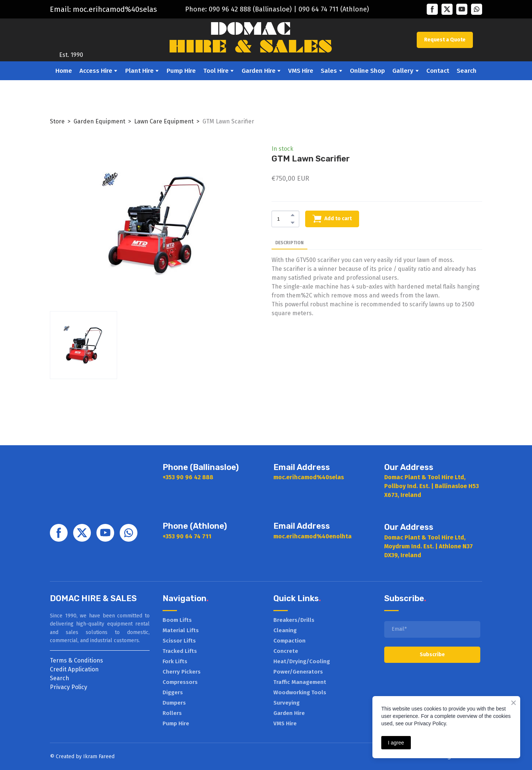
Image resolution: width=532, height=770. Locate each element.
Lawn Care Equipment (164, 121)
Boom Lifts (177, 620)
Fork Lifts (175, 661)
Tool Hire (216, 71)
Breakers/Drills (294, 620)
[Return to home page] (71, 35)
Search (467, 71)
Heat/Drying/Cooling (302, 661)
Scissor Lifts (179, 641)
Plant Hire (139, 71)
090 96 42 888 (230, 9)
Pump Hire (181, 71)
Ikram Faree (97, 757)
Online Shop (367, 71)
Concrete (286, 651)
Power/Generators (298, 672)
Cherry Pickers (182, 672)
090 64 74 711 (318, 9)
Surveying (287, 703)
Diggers (173, 692)
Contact (438, 71)
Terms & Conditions (76, 660)
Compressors (180, 682)
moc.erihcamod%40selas (115, 9)
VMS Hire (301, 71)
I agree (396, 743)
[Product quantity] (284, 219)
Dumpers (174, 703)
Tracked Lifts (180, 651)
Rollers (172, 713)
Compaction (289, 641)
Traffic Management (300, 682)
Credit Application (74, 669)
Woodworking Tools (300, 692)
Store (57, 121)
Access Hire (96, 71)
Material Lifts (181, 630)
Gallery (403, 71)
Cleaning (285, 630)
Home (64, 71)
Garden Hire (259, 71)
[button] (432, 9)
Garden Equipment (99, 121)
